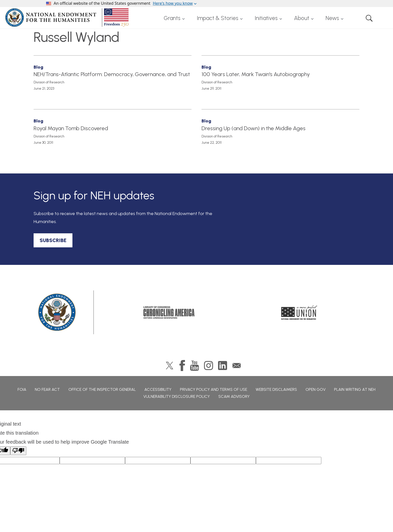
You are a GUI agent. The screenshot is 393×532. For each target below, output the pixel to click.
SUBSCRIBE (53, 240)
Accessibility (158, 389)
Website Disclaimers (276, 389)
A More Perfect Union (299, 312)
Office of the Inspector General (102, 389)
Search (369, 18)
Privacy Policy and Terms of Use (214, 389)
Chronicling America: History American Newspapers (169, 312)
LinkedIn (223, 366)
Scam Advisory (234, 396)
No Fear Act (47, 389)
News (332, 18)
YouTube (194, 366)
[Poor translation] (18, 451)
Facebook (182, 366)
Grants (172, 18)
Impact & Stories (218, 18)
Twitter (170, 366)
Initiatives (266, 18)
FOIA (22, 389)
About (302, 18)
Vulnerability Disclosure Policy (177, 396)
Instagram (209, 366)
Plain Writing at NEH (355, 389)
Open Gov (316, 389)
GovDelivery (237, 366)
